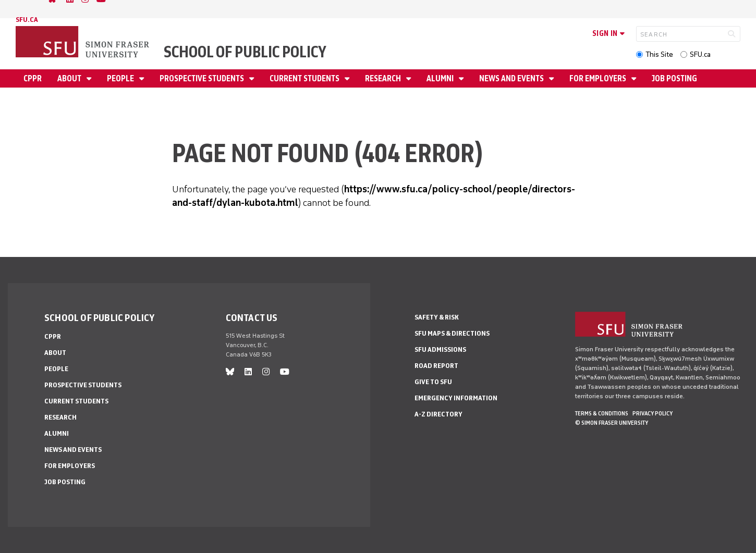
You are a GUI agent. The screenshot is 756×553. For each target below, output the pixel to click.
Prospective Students (203, 78)
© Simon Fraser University (612, 423)
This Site (659, 54)
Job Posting (674, 78)
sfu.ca (27, 20)
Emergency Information (456, 398)
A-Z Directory (438, 414)
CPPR (33, 78)
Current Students (305, 78)
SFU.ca (700, 54)
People (121, 78)
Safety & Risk (437, 317)
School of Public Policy (245, 52)
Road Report (436, 366)
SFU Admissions (440, 349)
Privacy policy (653, 413)
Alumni (441, 78)
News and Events (512, 78)
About (70, 78)
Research (384, 78)
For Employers (599, 78)
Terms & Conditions (602, 413)
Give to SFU (433, 382)
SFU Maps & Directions (452, 333)
